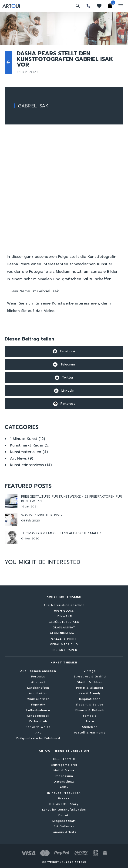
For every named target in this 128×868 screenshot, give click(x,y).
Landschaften (38, 688)
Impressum (64, 776)
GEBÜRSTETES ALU (64, 622)
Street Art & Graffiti (90, 677)
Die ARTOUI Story (64, 804)
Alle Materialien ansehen (64, 605)
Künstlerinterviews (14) (31, 465)
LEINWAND (64, 616)
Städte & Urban (90, 682)
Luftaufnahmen (38, 710)
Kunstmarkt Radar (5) (30, 445)
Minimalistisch (38, 699)
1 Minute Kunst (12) (27, 439)
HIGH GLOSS (64, 611)
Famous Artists (64, 832)
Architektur (38, 693)
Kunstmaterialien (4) (29, 452)
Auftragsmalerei (64, 765)
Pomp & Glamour (90, 688)
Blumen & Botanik (90, 710)
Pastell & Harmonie (90, 733)
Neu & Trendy (90, 693)
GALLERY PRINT (64, 639)
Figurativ (38, 705)
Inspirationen (90, 699)
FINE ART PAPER (64, 650)
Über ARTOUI (64, 759)
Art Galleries (64, 826)
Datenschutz (64, 782)
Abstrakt (38, 682)
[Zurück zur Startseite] (11, 6)
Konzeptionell (38, 716)
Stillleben (90, 727)
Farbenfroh (38, 721)
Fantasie (90, 716)
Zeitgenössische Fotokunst (38, 738)
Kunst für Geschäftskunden (64, 810)
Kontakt (64, 815)
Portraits (38, 677)
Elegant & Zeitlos (90, 705)
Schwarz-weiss (38, 727)
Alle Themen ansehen (38, 671)
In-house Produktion (64, 793)
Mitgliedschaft (64, 821)
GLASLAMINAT (64, 627)
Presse (64, 798)
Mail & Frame (64, 770)
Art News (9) (22, 458)
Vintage (90, 671)
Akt (38, 733)
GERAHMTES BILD (64, 644)
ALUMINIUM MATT (64, 633)
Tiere (90, 721)
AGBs (64, 787)
